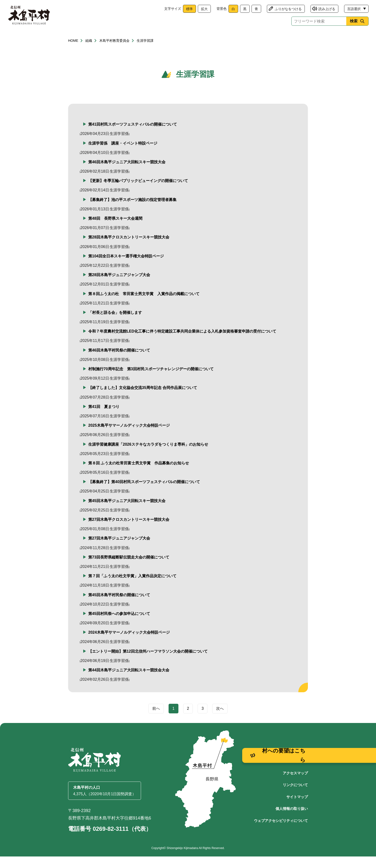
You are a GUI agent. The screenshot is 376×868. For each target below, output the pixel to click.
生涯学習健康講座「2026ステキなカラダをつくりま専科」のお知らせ (148, 456)
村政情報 (290, 37)
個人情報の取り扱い (292, 820)
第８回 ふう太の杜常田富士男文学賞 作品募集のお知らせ (139, 475)
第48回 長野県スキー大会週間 (115, 230)
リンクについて (295, 796)
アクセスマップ (295, 785)
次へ (220, 720)
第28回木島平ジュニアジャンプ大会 (119, 286)
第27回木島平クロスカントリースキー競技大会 (129, 531)
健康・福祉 (122, 37)
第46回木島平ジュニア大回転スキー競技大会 (127, 173)
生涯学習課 (145, 52)
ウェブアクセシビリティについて (281, 832)
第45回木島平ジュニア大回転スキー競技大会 (127, 512)
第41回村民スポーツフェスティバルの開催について (133, 136)
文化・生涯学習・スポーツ (241, 37)
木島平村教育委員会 (114, 52)
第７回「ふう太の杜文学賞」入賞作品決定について (132, 587)
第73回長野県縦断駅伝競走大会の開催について (129, 569)
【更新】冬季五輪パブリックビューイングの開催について (138, 192)
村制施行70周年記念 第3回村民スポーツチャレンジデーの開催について (151, 380)
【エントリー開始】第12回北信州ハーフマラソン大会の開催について (148, 663)
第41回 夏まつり (104, 418)
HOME (73, 52)
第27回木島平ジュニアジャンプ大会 (119, 550)
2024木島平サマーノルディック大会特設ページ (129, 644)
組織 (89, 52)
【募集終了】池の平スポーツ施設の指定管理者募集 (132, 211)
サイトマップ (297, 808)
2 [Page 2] (188, 720)
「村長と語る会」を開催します (115, 324)
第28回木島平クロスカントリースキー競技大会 (129, 249)
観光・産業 (193, 37)
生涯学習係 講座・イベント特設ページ (123, 155)
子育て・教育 (157, 37)
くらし (86, 37)
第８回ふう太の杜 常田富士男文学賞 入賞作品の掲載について (144, 305)
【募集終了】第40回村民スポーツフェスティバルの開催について (144, 493)
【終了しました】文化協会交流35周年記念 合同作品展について (143, 399)
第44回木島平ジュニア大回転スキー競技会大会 (129, 682)
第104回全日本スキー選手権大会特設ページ (126, 268)
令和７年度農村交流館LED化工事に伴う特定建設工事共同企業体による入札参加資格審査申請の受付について (182, 343)
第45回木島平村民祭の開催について (119, 606)
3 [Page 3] (203, 720)
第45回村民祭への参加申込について (119, 625)
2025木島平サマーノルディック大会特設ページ (129, 437)
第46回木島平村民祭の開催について (119, 362)
